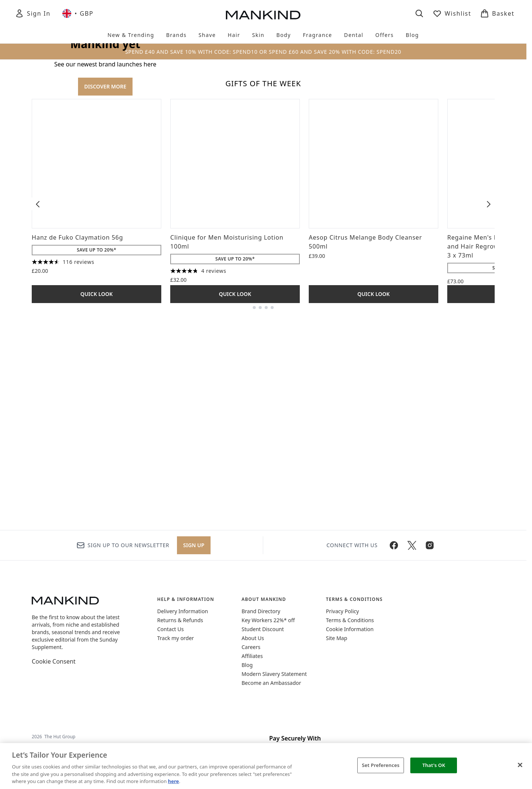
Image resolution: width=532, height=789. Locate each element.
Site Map (337, 638)
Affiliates (252, 656)
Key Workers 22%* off (268, 620)
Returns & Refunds (180, 620)
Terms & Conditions (350, 620)
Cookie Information (350, 629)
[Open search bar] (419, 13)
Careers (251, 647)
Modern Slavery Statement (274, 674)
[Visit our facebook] (394, 545)
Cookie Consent (54, 661)
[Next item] (489, 405)
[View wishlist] (452, 13)
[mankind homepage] (263, 15)
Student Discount (263, 629)
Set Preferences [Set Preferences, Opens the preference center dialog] (381, 765)
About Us (253, 638)
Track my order (175, 638)
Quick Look (97, 495)
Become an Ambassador (271, 683)
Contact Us (170, 629)
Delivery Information (183, 611)
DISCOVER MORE (105, 187)
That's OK (434, 765)
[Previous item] (38, 405)
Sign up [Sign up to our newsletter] (194, 545)
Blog (247, 665)
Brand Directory (261, 611)
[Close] (520, 765)
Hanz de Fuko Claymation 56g (77, 438)
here (174, 781)
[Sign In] (33, 13)
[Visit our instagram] (430, 545)
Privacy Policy (342, 611)
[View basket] (497, 13)
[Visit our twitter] (412, 545)
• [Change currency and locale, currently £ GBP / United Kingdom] (78, 13)
